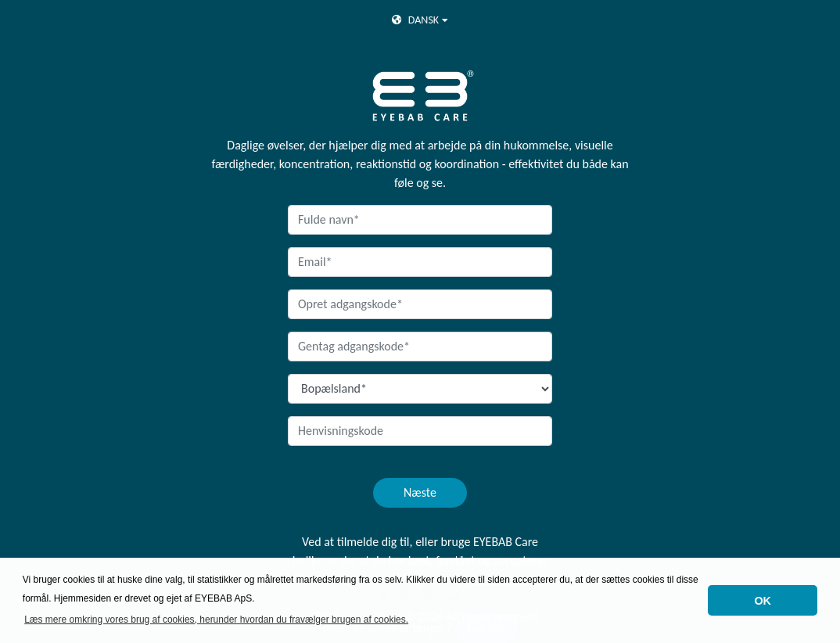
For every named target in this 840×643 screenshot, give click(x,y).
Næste (420, 492)
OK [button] (763, 601)
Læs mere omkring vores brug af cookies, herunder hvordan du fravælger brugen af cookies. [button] (216, 620)
